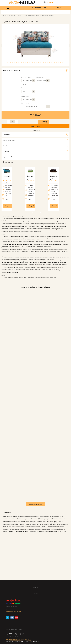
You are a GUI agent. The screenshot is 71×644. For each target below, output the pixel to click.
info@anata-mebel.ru (11, 643)
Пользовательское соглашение (13, 611)
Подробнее (9, 206)
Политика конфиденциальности (13, 613)
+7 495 (39, 8)
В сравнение (36, 130)
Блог (7, 610)
